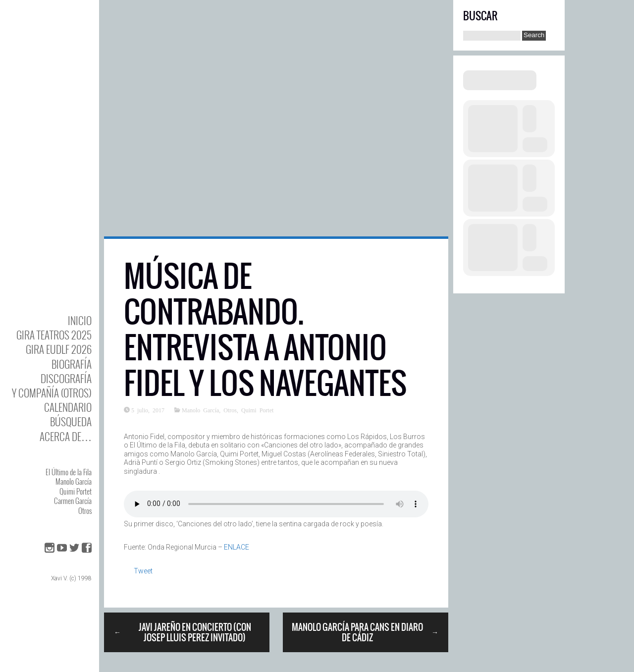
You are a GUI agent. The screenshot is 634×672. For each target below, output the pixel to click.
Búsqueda (71, 421)
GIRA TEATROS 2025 (54, 335)
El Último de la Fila (69, 472)
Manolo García (74, 481)
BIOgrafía (72, 364)
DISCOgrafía (66, 378)
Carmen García (73, 501)
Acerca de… (66, 436)
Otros (85, 510)
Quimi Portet (76, 491)
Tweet (143, 571)
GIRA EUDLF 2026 (59, 349)
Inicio (80, 320)
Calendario (68, 407)
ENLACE (237, 547)
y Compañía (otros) (52, 393)
